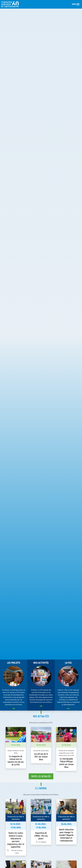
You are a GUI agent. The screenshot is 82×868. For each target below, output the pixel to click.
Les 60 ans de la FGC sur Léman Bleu (41, 757)
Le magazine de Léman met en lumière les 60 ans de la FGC (16, 760)
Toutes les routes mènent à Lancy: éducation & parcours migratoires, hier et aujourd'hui (16, 840)
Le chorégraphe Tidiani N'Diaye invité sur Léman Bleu (66, 763)
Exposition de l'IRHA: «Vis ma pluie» (41, 836)
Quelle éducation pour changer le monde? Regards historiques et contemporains (66, 835)
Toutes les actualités (41, 776)
